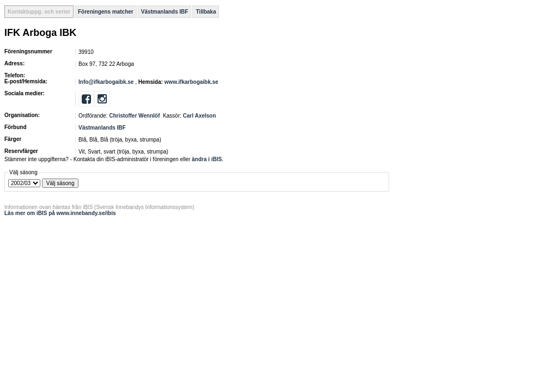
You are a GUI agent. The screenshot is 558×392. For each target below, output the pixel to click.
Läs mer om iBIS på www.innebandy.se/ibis (60, 213)
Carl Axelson (200, 116)
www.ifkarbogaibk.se (192, 82)
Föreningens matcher (106, 12)
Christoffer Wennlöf (134, 116)
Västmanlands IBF (165, 12)
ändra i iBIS (207, 159)
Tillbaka (206, 12)
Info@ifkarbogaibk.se (106, 82)
